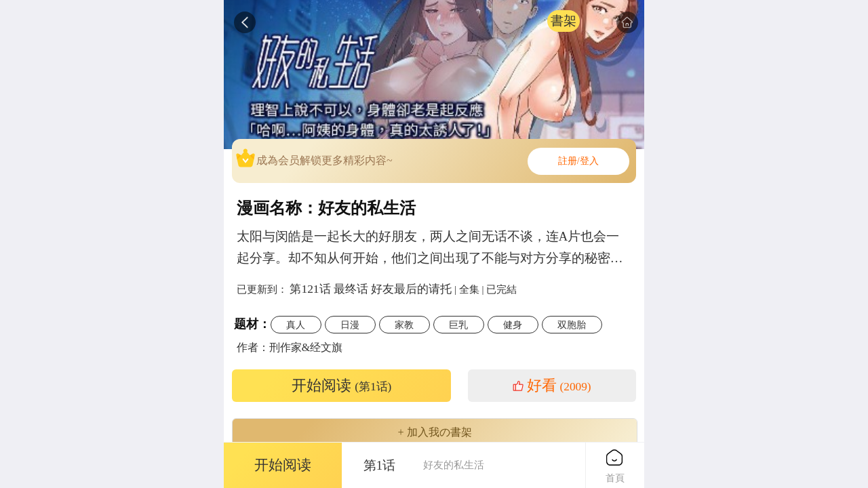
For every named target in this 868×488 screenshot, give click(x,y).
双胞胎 (572, 325)
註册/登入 (578, 161)
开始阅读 (342, 386)
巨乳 (458, 325)
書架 (564, 21)
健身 (513, 325)
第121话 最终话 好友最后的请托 (371, 289)
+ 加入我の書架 (434, 432)
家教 (404, 325)
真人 (296, 325)
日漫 (350, 325)
